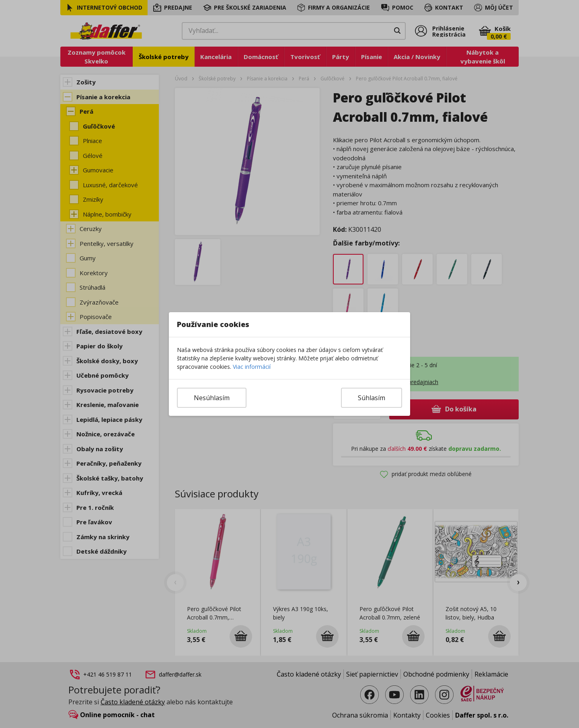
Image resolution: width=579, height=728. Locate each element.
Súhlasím (372, 398)
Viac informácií (252, 367)
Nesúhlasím (212, 398)
